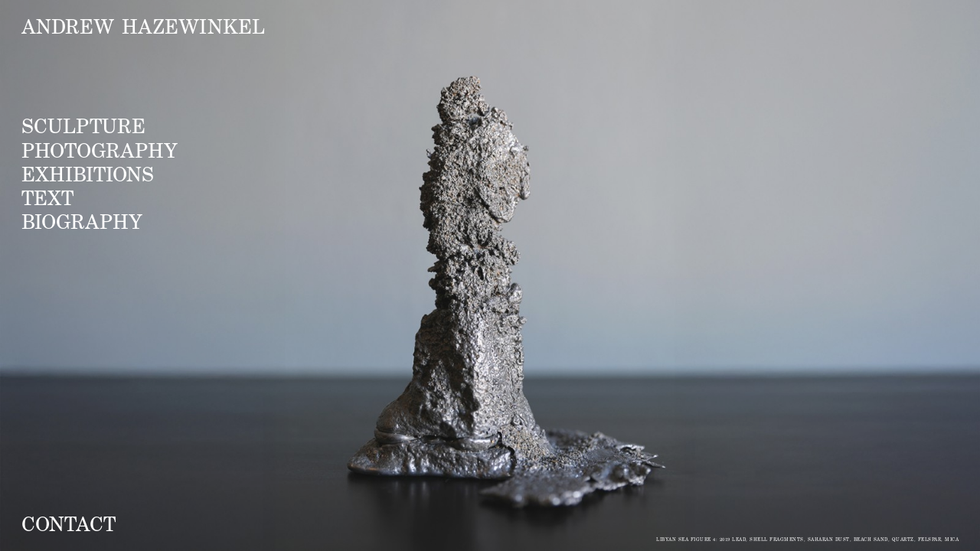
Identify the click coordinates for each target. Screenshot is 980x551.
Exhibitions (88, 174)
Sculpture (83, 126)
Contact (69, 523)
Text (47, 197)
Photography (100, 150)
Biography (82, 221)
